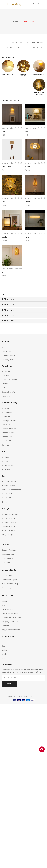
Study (4, 654)
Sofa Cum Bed (8, 465)
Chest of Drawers (9, 355)
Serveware (6, 445)
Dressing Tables (8, 359)
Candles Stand (8, 498)
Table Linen (6, 396)
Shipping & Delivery (10, 622)
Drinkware (6, 425)
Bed (3, 646)
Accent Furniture (9, 482)
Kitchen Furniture (9, 429)
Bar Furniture (7, 412)
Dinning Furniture (9, 420)
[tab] (23, 299)
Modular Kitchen (8, 441)
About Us (6, 601)
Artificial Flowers (8, 486)
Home (16, 21)
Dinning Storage (8, 526)
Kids (3, 658)
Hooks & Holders (9, 530)
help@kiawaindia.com (11, 630)
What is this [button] (8, 299)
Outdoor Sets (7, 558)
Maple (4, 237)
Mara (27, 237)
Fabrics (5, 384)
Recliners (5, 457)
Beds (4, 347)
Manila (27, 202)
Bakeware (6, 408)
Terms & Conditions (10, 613)
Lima (4, 131)
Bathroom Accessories (11, 490)
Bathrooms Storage (10, 514)
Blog (4, 605)
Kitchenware (7, 437)
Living (4, 642)
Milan (4, 272)
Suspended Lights (9, 580)
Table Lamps (7, 588)
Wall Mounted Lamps (11, 584)
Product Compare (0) (11, 100)
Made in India (7, 128)
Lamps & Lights (27, 21)
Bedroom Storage (9, 518)
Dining (4, 650)
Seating (5, 461)
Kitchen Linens (8, 433)
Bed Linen (6, 371)
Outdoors (6, 562)
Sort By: (9, 48)
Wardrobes (6, 351)
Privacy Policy (7, 609)
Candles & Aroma (9, 494)
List (13, 42)
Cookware (6, 416)
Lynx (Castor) (7, 167)
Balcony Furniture (9, 550)
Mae (3, 202)
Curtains (5, 376)
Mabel (27, 167)
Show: (33, 48)
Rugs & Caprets (8, 392)
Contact (5, 626)
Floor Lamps (7, 576)
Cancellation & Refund (11, 617)
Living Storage (8, 535)
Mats (4, 388)
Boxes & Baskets (9, 522)
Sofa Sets (6, 469)
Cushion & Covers (9, 380)
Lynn (26, 131)
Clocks (5, 502)
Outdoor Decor (8, 554)
